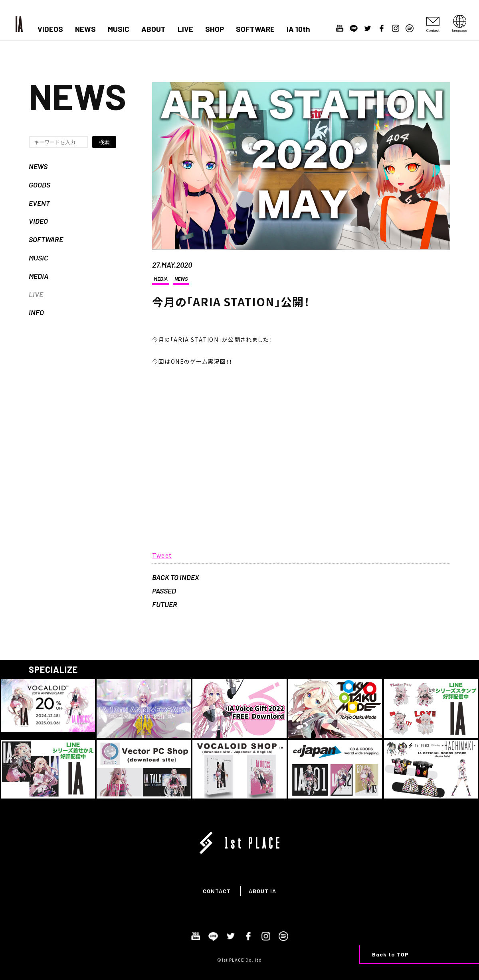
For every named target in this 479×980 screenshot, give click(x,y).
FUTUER (165, 604)
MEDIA (39, 276)
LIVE (185, 29)
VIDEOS (50, 29)
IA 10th (298, 29)
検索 (104, 142)
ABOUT (153, 29)
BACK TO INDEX (176, 577)
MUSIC (119, 29)
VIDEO (38, 221)
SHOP (215, 29)
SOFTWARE (255, 29)
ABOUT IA (262, 891)
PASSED (164, 591)
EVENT (39, 203)
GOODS (40, 185)
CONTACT (217, 891)
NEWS (85, 29)
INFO (36, 312)
